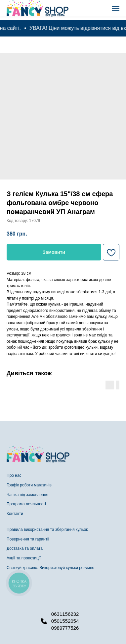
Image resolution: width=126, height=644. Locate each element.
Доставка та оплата (25, 548)
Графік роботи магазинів (29, 485)
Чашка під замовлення (27, 495)
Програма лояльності (26, 504)
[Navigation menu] (116, 8)
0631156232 (65, 614)
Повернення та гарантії (28, 539)
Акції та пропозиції (24, 558)
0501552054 (65, 621)
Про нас (14, 475)
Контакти (15, 514)
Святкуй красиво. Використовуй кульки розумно (50, 568)
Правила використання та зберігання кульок (47, 530)
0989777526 (65, 628)
